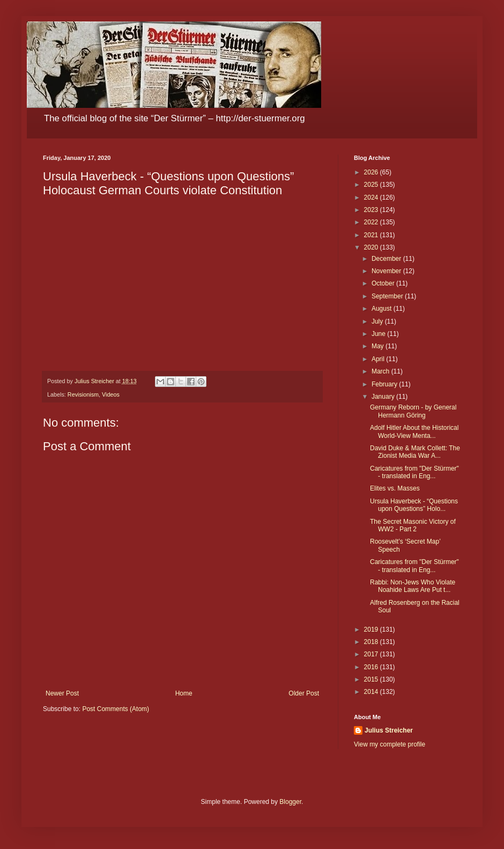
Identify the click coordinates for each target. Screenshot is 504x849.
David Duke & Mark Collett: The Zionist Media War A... (415, 452)
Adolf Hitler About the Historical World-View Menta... (414, 431)
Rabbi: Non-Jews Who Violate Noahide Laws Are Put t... (413, 586)
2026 (372, 172)
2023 (372, 210)
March (381, 371)
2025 (372, 185)
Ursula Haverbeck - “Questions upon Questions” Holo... (414, 505)
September (388, 296)
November (387, 271)
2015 (372, 679)
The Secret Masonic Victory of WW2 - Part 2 (413, 525)
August (383, 309)
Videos (111, 394)
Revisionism (83, 394)
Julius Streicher (389, 730)
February (385, 384)
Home (184, 693)
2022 (372, 222)
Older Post (304, 693)
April (379, 359)
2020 (372, 247)
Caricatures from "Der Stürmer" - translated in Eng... (414, 472)
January (384, 397)
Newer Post (62, 693)
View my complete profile (390, 744)
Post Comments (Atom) (116, 709)
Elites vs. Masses (395, 488)
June (379, 334)
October (384, 283)
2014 (372, 692)
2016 (372, 667)
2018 (372, 642)
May (379, 346)
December (387, 259)
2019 (372, 630)
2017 (372, 654)
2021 (372, 235)
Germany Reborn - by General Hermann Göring (413, 411)
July (378, 321)
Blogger (290, 802)
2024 (372, 197)
